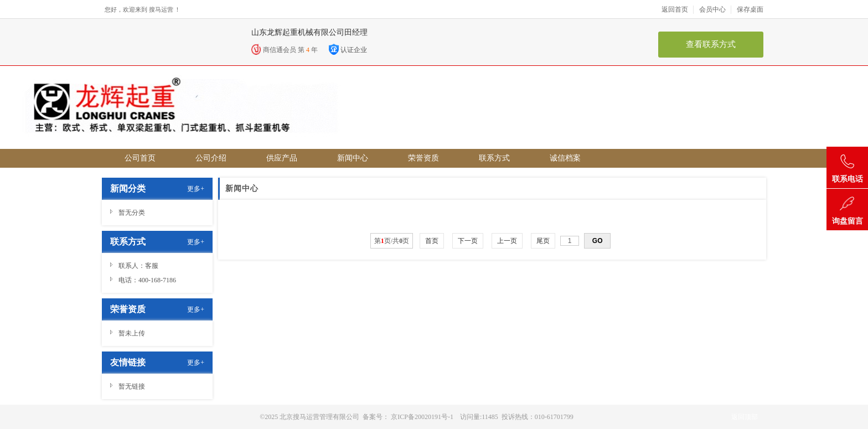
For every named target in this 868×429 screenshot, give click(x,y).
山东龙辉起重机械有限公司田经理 (309, 32)
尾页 (543, 241)
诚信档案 (565, 158)
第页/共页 (392, 241)
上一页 (507, 241)
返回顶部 (745, 417)
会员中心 (715, 10)
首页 (432, 241)
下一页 (468, 241)
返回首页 (678, 10)
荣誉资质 (423, 158)
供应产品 (282, 158)
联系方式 (494, 158)
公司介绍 (211, 158)
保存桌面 (750, 9)
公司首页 (140, 158)
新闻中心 (353, 158)
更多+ (196, 189)
